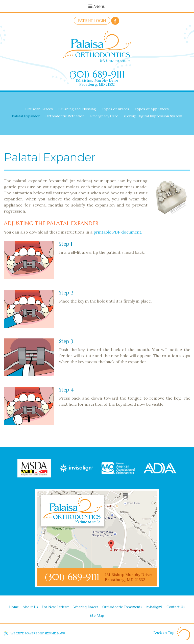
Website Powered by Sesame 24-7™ (38, 633)
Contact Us (176, 607)
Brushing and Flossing (77, 109)
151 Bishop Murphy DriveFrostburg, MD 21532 (97, 82)
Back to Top (172, 633)
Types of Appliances (152, 109)
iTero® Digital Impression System (153, 116)
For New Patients (56, 607)
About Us (30, 607)
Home (14, 607)
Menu (97, 6)
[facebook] (115, 21)
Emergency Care (104, 116)
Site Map (97, 616)
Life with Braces (39, 109)
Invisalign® (154, 607)
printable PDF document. (118, 232)
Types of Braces (115, 109)
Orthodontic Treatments (122, 607)
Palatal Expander (26, 116)
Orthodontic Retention (65, 116)
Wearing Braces (86, 607)
